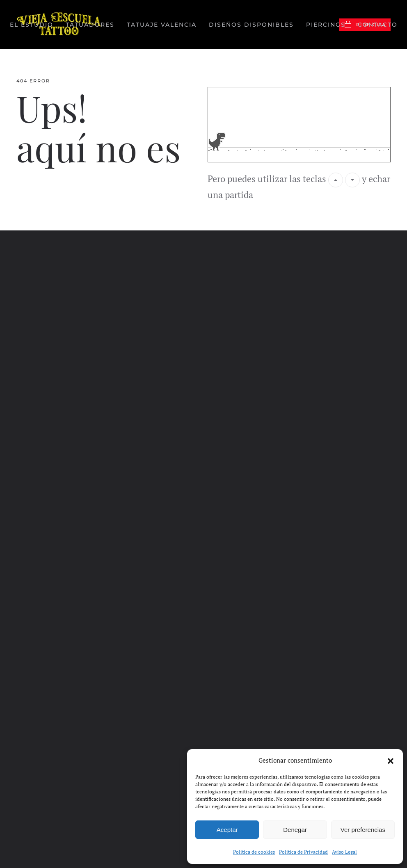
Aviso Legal (344, 852)
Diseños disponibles (251, 25)
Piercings (326, 25)
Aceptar (227, 830)
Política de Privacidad (303, 852)
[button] (391, 760)
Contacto (378, 25)
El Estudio (32, 25)
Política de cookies (254, 852)
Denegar (295, 830)
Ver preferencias (363, 830)
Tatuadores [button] (90, 25)
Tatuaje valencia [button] (162, 25)
